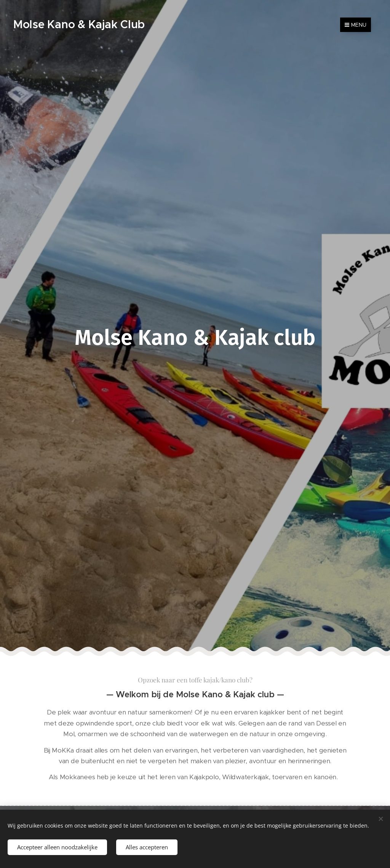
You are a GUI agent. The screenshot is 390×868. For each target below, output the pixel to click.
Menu (356, 25)
